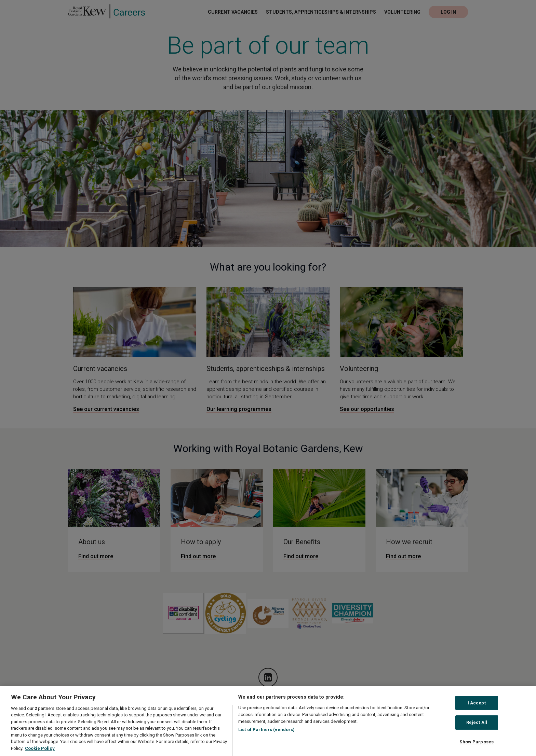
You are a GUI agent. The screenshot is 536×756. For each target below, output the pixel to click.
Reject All (477, 727)
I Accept (477, 707)
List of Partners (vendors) (266, 734)
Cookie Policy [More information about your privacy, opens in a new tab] (40, 752)
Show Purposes (477, 746)
